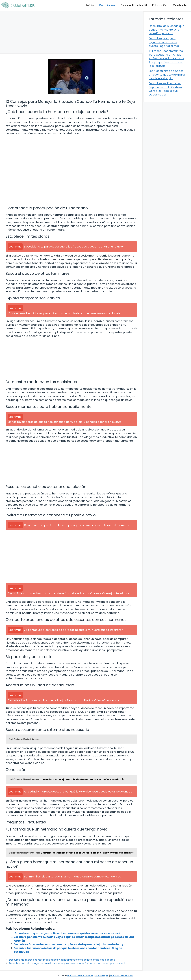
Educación (160, 5)
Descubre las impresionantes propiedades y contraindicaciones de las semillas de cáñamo (62, 960)
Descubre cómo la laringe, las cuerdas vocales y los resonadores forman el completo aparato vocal (67, 963)
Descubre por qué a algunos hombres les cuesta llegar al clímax (164, 42)
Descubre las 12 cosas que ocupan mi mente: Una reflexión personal (167, 30)
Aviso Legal (102, 976)
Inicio (90, 5)
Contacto (180, 5)
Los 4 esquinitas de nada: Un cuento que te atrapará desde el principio (167, 75)
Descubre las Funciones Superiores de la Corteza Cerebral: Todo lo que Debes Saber (165, 89)
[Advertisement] (71, 32)
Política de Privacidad (80, 976)
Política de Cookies (122, 976)
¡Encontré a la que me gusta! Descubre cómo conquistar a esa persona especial (68, 933)
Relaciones (107, 5)
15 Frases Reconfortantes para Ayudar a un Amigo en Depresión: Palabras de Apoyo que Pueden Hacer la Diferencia (167, 58)
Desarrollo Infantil (134, 5)
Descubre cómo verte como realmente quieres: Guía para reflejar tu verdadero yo (69, 944)
